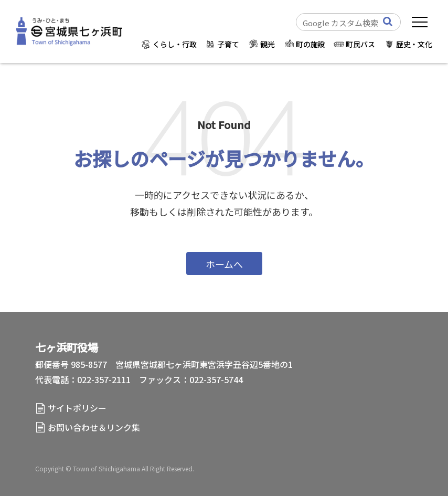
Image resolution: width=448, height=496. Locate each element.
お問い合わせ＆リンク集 (94, 427)
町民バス (360, 44)
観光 (268, 44)
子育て (228, 44)
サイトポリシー (77, 408)
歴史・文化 (414, 44)
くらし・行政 (174, 44)
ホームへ (224, 264)
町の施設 (310, 44)
